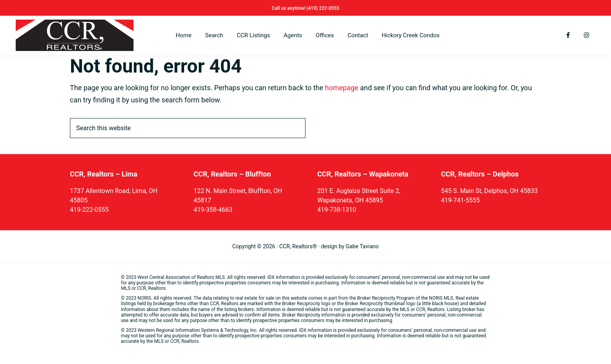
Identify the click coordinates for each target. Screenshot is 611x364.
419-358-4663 (213, 210)
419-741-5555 (460, 200)
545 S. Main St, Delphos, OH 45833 (489, 191)
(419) (313, 8)
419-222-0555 (89, 210)
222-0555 (329, 8)
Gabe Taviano (362, 246)
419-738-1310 (337, 210)
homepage (342, 88)
